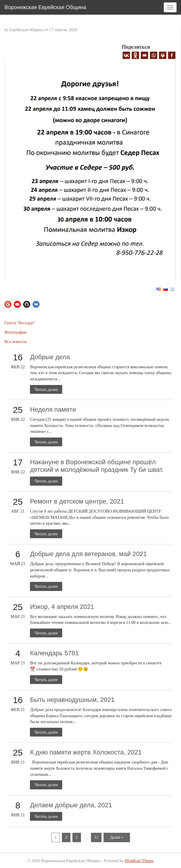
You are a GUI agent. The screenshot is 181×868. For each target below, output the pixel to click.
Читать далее (46, 389)
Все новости (16, 342)
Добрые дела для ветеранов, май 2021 (88, 554)
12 (96, 837)
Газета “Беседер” (20, 323)
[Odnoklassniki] (135, 55)
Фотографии (16, 332)
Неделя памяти (53, 409)
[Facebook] (172, 55)
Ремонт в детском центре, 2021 (77, 501)
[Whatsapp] (154, 55)
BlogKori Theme (139, 861)
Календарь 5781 (54, 653)
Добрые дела (50, 357)
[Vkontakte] (126, 55)
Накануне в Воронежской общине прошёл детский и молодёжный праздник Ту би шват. (97, 466)
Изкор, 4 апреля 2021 (62, 607)
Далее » (117, 837)
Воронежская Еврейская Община (45, 7)
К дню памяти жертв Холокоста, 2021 (86, 752)
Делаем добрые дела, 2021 (71, 805)
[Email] (144, 55)
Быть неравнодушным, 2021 (72, 700)
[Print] (163, 55)
